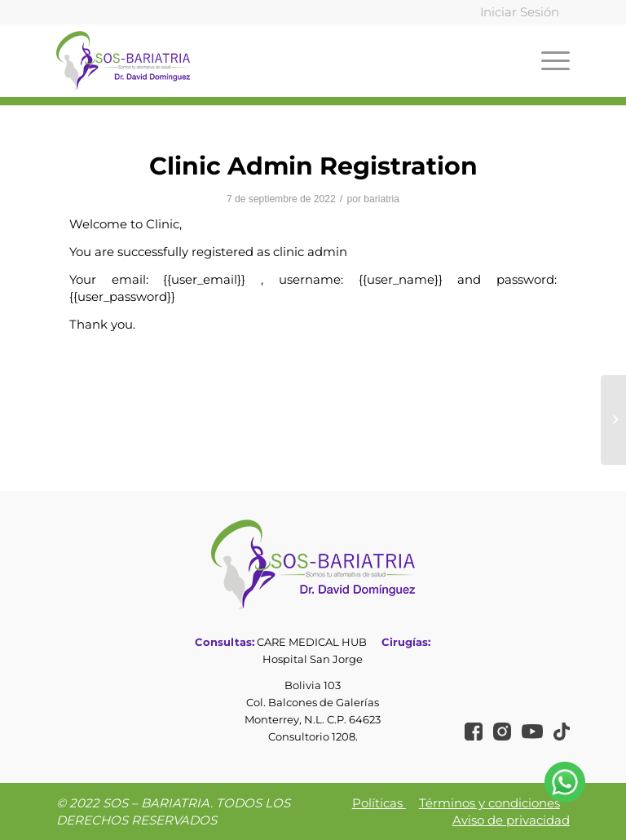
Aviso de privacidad (511, 820)
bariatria (381, 199)
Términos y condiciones (489, 803)
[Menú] (551, 60)
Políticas (379, 803)
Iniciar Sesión (520, 12)
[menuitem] (516, 13)
